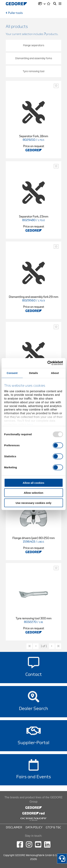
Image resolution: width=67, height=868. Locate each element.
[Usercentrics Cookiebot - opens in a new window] (48, 363)
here (30, 424)
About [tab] (55, 373)
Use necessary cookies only (33, 503)
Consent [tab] (12, 373)
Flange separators (34, 45)
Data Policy (34, 827)
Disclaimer (14, 827)
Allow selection (33, 493)
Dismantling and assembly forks (34, 58)
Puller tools (15, 13)
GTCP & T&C (53, 827)
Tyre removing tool (33, 71)
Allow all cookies (33, 483)
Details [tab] (34, 373)
